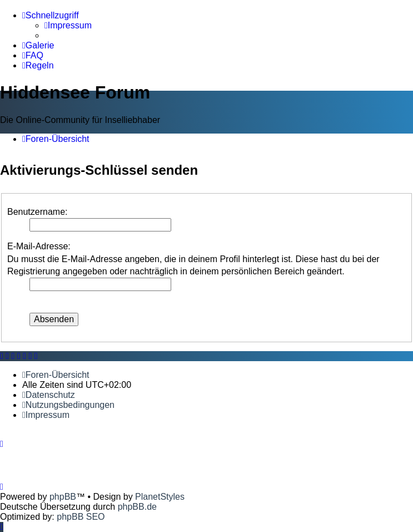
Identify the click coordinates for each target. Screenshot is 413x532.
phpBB (63, 497)
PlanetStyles (160, 497)
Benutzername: (38, 212)
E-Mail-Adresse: (39, 246)
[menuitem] (68, 26)
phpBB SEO (81, 517)
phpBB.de (137, 507)
